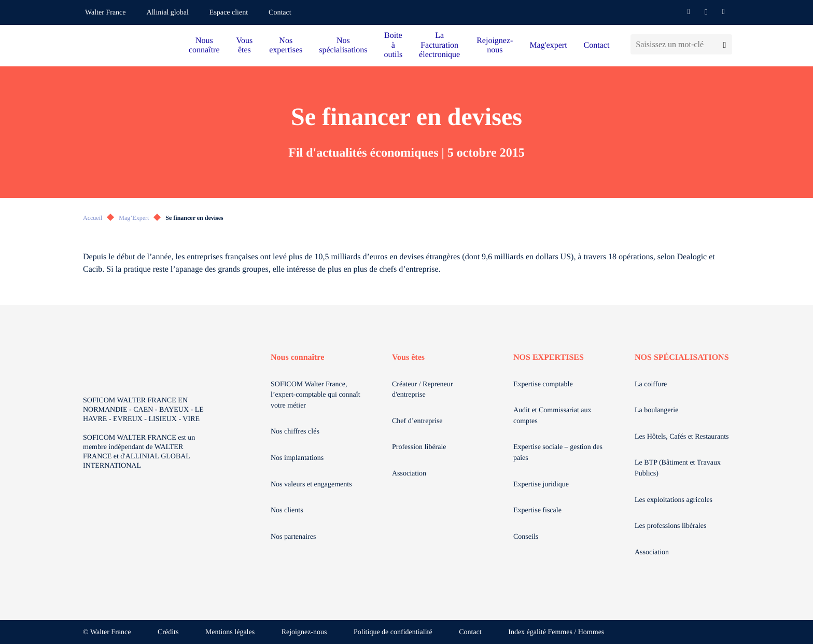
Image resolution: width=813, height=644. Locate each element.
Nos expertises (286, 45)
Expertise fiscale (537, 510)
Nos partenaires (293, 537)
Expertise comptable (543, 384)
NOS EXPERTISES (549, 358)
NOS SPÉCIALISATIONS (682, 358)
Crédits (168, 632)
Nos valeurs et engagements (311, 485)
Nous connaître (204, 45)
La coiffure (651, 384)
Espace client (229, 13)
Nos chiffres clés (295, 432)
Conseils (526, 537)
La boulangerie (656, 410)
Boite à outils (394, 45)
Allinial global (168, 13)
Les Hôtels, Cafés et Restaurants (682, 437)
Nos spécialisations (343, 45)
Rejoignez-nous (495, 45)
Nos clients (287, 510)
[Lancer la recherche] (725, 44)
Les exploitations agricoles (674, 500)
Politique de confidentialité (393, 632)
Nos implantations (297, 458)
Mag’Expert (134, 218)
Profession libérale (419, 447)
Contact (280, 13)
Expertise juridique (541, 485)
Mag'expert (548, 45)
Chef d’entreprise (417, 421)
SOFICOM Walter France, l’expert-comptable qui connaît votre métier (316, 395)
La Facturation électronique (439, 45)
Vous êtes (245, 45)
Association (409, 474)
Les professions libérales (670, 526)
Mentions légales (230, 632)
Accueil (93, 218)
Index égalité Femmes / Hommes (556, 632)
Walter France (106, 13)
